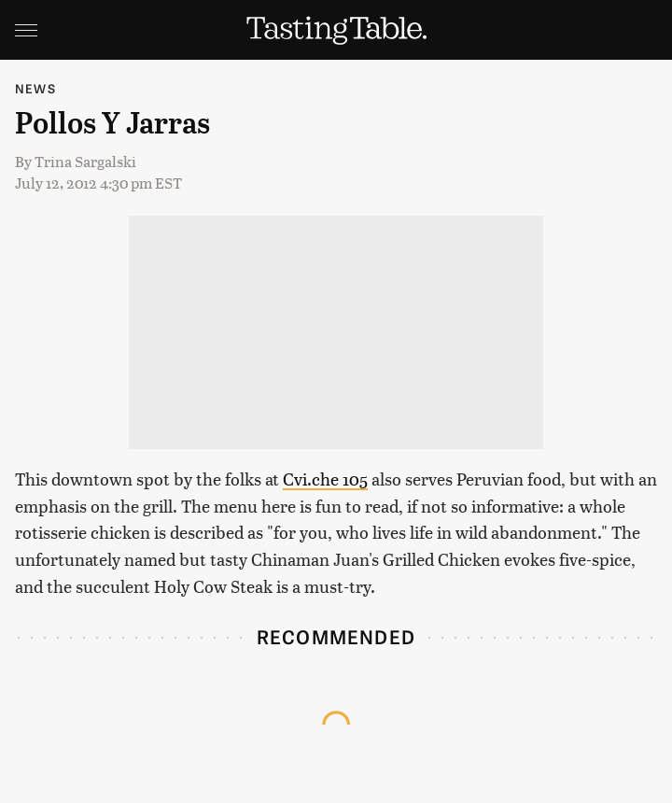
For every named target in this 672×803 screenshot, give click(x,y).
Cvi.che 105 (325, 479)
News (35, 88)
